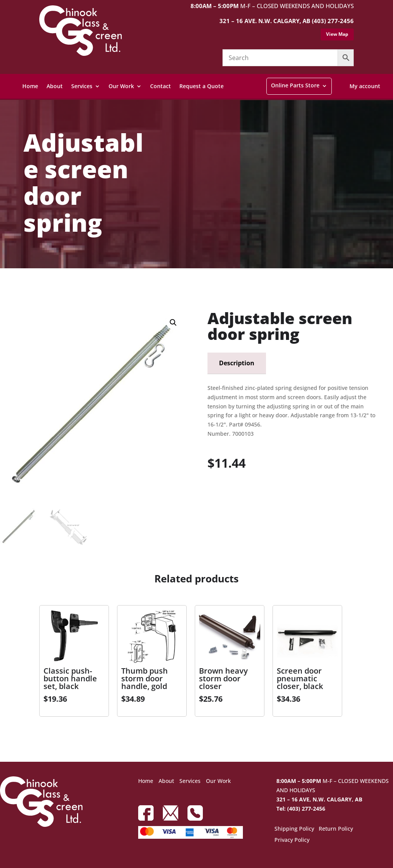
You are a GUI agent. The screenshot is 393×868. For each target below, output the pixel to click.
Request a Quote (202, 86)
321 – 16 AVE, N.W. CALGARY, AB (319, 799)
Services (82, 86)
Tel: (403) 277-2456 (301, 809)
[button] (173, 323)
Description (237, 363)
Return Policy (336, 829)
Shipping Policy (294, 829)
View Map (337, 34)
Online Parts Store (295, 85)
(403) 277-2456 (333, 21)
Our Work (121, 86)
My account (365, 86)
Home (30, 86)
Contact (161, 86)
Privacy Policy (292, 840)
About (55, 86)
